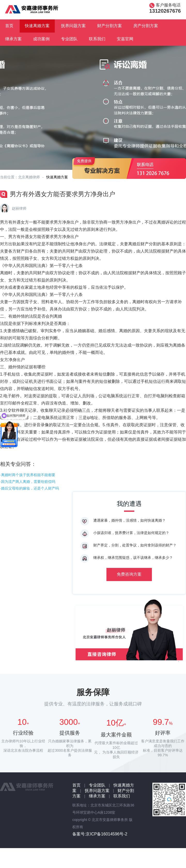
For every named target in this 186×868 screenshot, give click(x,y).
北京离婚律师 (29, 177)
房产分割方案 (146, 26)
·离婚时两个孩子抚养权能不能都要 (28, 475)
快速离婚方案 (37, 26)
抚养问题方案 (73, 26)
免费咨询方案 (129, 574)
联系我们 (97, 39)
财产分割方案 (110, 26)
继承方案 (13, 39)
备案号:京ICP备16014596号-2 (100, 834)
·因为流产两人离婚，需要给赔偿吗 (28, 482)
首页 (9, 26)
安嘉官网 (125, 39)
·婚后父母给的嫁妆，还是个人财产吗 (29, 488)
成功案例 (41, 39)
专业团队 (69, 39)
